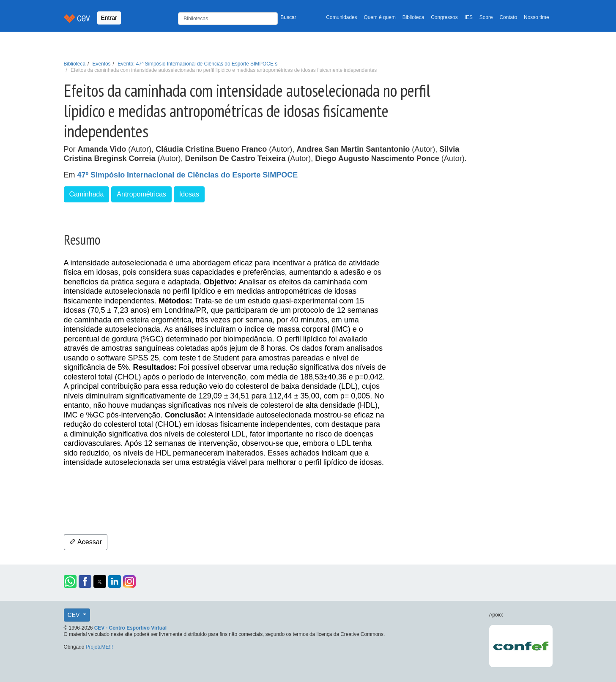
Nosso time (536, 17)
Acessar (86, 542)
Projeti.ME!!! (100, 647)
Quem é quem (380, 17)
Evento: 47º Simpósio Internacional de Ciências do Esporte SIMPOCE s (197, 64)
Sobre (486, 17)
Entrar (109, 18)
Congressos (444, 17)
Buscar (288, 17)
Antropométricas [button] (141, 194)
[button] (70, 581)
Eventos (102, 64)
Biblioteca (413, 17)
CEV (75, 615)
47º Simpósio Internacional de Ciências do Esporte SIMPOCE (188, 175)
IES (469, 17)
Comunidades (341, 17)
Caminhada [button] (87, 194)
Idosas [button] (189, 194)
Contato (509, 17)
